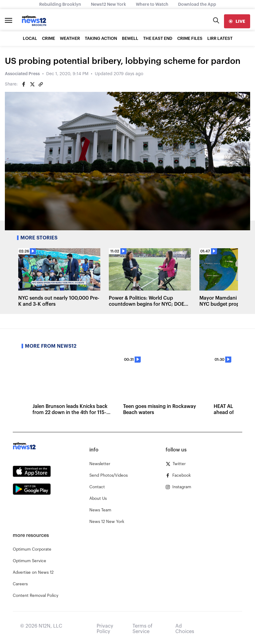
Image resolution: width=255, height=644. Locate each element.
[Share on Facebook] (24, 84)
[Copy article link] (41, 84)
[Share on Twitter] (32, 84)
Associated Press (22, 74)
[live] (237, 21)
